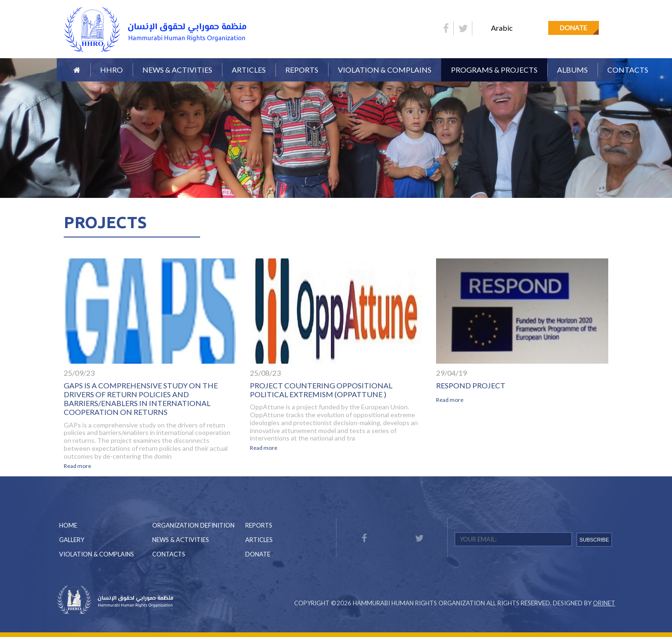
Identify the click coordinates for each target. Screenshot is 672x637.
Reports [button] (302, 70)
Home (68, 525)
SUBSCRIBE (594, 540)
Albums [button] (572, 70)
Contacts (628, 70)
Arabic (502, 28)
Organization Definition (193, 525)
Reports (259, 525)
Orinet (604, 603)
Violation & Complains (385, 70)
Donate (574, 28)
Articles (249, 70)
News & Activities (177, 70)
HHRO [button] (111, 70)
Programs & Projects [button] (494, 70)
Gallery (72, 540)
